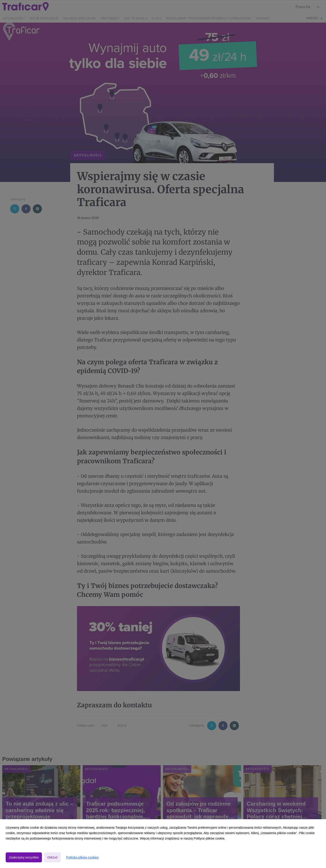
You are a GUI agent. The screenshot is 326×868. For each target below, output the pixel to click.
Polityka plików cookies (82, 857)
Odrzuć (52, 857)
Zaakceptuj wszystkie (24, 857)
